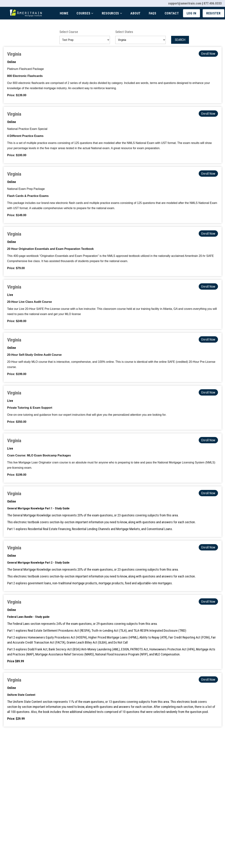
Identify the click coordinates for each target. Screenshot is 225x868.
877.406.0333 (213, 3)
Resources (112, 13)
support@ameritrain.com (185, 3)
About (135, 13)
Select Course (69, 32)
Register (213, 13)
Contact (172, 13)
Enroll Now (208, 54)
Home (64, 13)
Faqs (153, 13)
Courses (85, 13)
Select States (124, 32)
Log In (191, 13)
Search (180, 40)
